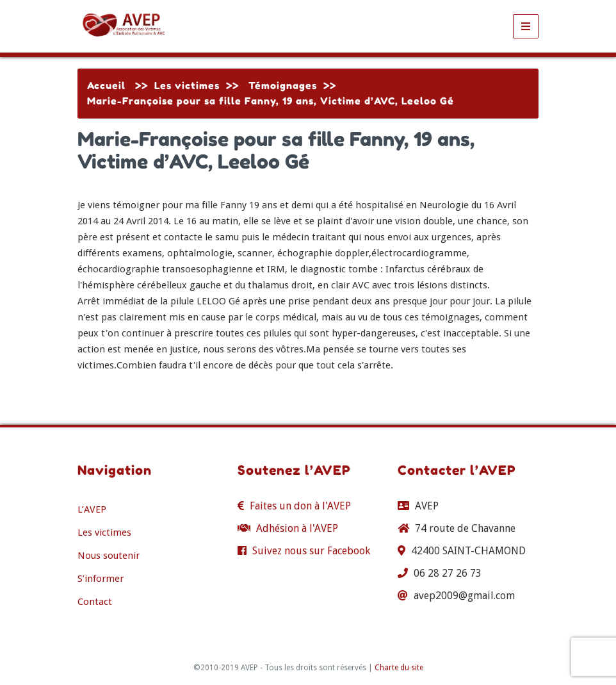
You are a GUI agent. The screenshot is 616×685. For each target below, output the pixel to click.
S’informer (101, 579)
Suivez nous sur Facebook (311, 551)
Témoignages (283, 86)
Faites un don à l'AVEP (300, 506)
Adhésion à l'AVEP (297, 528)
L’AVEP (92, 509)
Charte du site (399, 668)
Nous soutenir (109, 556)
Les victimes (187, 86)
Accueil (106, 86)
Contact (95, 602)
